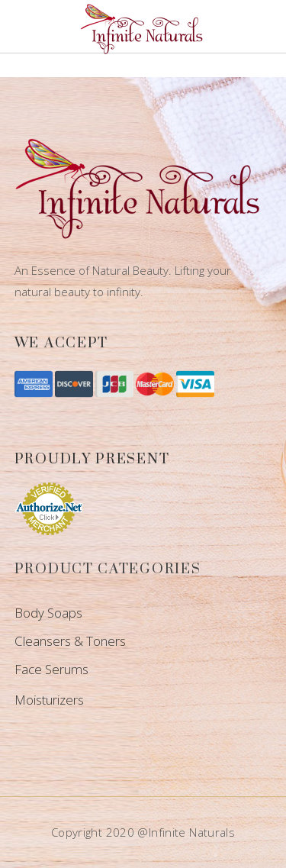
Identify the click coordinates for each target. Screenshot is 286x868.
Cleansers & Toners (70, 641)
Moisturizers (49, 700)
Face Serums (51, 669)
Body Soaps (48, 613)
